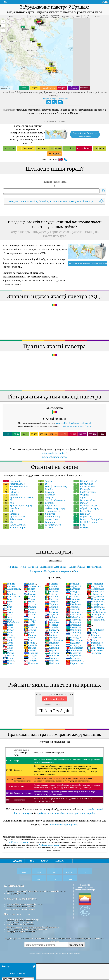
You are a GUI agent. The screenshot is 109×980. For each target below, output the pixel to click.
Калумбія (73, 589)
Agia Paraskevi (14, 516)
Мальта (30, 614)
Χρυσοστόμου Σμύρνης (18, 506)
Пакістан (52, 663)
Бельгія (30, 650)
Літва (8, 643)
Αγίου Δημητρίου (50, 511)
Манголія (73, 609)
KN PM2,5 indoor (86, 522)
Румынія (52, 597)
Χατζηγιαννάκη (85, 492)
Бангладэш (74, 638)
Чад (7, 591)
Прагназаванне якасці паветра (20, 924)
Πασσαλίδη (12, 481)
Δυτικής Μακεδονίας (52, 500)
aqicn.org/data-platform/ (55, 457)
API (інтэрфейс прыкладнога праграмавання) (27, 929)
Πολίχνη (81, 527)
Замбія (30, 597)
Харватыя (73, 594)
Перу (8, 602)
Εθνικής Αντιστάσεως (53, 486)
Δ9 (43, 484)
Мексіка (52, 599)
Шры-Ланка (11, 597)
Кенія (8, 635)
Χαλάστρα (47, 514)
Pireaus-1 (11, 514)
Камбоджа (74, 604)
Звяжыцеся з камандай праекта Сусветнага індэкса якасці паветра (36, 891)
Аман (8, 612)
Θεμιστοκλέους (84, 500)
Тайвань (52, 609)
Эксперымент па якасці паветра (21, 907)
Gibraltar (94, 635)
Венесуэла (74, 620)
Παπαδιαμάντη (49, 516)
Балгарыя (52, 653)
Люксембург (96, 589)
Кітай (8, 627)
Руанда (30, 620)
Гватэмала (74, 622)
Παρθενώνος (83, 516)
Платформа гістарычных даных (21, 932)
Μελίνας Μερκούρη (52, 508)
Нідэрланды (95, 599)
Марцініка (74, 630)
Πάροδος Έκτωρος (86, 508)
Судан (8, 650)
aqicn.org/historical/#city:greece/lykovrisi (73, 423)
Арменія (52, 627)
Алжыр (9, 638)
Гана (8, 599)
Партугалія (95, 586)
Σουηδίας (46, 503)
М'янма (9, 584)
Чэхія (8, 645)
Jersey (92, 640)
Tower (10, 489)
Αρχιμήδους (48, 506)
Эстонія (30, 658)
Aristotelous (12, 519)
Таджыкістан (96, 609)
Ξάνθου (45, 481)
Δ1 (8, 500)
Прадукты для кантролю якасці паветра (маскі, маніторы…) (33, 927)
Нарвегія (52, 650)
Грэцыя (30, 594)
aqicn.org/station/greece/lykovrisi (77, 426)
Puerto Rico (95, 643)
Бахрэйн (52, 584)
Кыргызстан (75, 663)
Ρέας (79, 525)
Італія (29, 602)
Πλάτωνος (47, 495)
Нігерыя (52, 591)
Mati (9, 522)
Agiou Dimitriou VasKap (19, 497)
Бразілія (72, 584)
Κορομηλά (82, 489)
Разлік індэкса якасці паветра (20, 922)
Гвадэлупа (74, 653)
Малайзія (52, 643)
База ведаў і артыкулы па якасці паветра (24, 904)
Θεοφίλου (11, 508)
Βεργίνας (46, 492)
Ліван (8, 648)
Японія (30, 591)
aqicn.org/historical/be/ (53, 453)
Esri (9, 89)
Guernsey (94, 638)
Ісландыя (73, 599)
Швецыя (31, 627)
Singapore (94, 653)
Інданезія (73, 643)
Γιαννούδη (82, 511)
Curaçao (93, 632)
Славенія (52, 648)
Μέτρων (46, 497)
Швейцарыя (75, 648)
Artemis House (14, 484)
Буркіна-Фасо (54, 640)
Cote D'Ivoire (96, 630)
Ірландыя (73, 597)
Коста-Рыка (32, 586)
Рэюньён (31, 653)
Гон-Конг (10, 594)
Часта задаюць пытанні (18, 914)
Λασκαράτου (48, 519)
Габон (8, 632)
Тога (7, 617)
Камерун (52, 589)
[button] (3, 22)
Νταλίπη (46, 527)
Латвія (30, 625)
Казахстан (74, 627)
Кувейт (30, 609)
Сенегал (51, 625)
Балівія (51, 586)
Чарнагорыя (96, 591)
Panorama (47, 522)
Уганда (30, 599)
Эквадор (31, 656)
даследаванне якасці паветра (20, 899)
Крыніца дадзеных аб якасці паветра (23, 920)
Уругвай (52, 614)
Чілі (7, 609)
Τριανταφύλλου (50, 525)
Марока (30, 612)
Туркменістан (95, 623)
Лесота (30, 617)
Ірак (7, 604)
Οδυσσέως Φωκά (85, 481)
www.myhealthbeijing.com (63, 825)
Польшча (31, 663)
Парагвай (52, 661)
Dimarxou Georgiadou (88, 519)
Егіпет (30, 640)
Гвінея (30, 589)
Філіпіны (52, 656)
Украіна (51, 604)
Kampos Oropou (15, 527)
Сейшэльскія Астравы (96, 621)
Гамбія (30, 632)
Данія (8, 640)
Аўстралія (73, 625)
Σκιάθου (46, 489)
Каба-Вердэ (11, 622)
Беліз (8, 658)
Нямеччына (75, 640)
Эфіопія (51, 594)
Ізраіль (51, 620)
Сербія (30, 622)
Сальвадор (74, 632)
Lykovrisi (11, 492)
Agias (80, 497)
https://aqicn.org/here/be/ (55, 121)
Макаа (9, 653)
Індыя (8, 630)
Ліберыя (31, 661)
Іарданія (73, 602)
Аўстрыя (52, 602)
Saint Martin (95, 648)
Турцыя (30, 604)
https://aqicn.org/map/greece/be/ (55, 99)
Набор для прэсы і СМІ (16, 893)
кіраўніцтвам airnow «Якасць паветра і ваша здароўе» (66, 813)
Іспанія (30, 648)
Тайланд (52, 617)
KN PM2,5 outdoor (16, 486)
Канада (30, 635)
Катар (8, 625)
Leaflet (3, 87)
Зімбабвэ (73, 607)
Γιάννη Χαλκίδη (14, 525)
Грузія (29, 638)
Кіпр (8, 607)
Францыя (52, 622)
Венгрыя (52, 612)
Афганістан (95, 594)
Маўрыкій (73, 586)
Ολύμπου (81, 495)
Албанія (51, 607)
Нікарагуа (73, 645)
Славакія (52, 658)
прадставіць (76, 945)
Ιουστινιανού (83, 484)
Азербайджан (96, 612)
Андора (30, 630)
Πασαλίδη (82, 514)
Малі (8, 614)
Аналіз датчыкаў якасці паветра (21, 909)
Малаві (30, 607)
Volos (9, 511)
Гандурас (73, 591)
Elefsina (11, 495)
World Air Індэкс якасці (18, 842)
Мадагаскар (95, 597)
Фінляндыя (74, 650)
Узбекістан (95, 584)
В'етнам (9, 586)
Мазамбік (52, 645)
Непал (8, 656)
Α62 (8, 503)
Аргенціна (74, 635)
